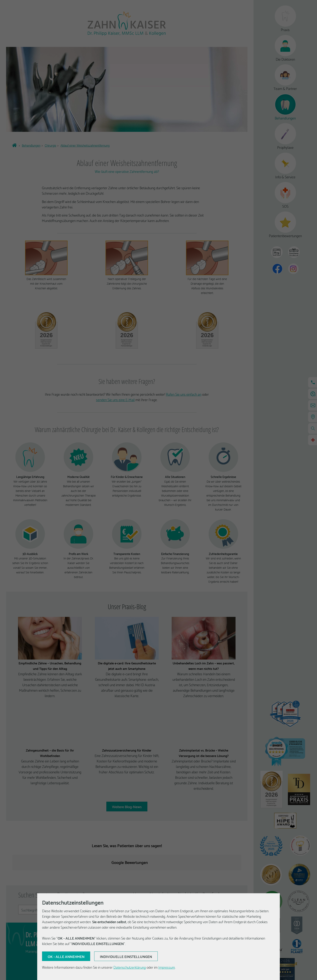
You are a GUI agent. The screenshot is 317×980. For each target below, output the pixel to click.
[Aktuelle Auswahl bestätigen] (66, 956)
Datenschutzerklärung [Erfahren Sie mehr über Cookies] (130, 967)
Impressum (167, 967)
